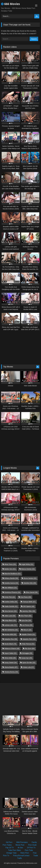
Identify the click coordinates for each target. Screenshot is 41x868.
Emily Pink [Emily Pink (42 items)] (10, 597)
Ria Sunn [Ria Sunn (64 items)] (30, 648)
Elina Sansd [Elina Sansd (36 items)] (32, 592)
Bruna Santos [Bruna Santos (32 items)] (30, 578)
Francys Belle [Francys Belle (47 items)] (29, 602)
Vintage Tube (11, 853)
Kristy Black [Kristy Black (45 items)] (10, 620)
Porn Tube (29, 850)
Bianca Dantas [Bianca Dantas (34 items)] (28, 569)
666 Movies (10, 4)
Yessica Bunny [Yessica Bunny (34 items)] (11, 672)
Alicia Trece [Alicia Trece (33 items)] (10, 564)
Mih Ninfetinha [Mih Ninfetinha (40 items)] (11, 630)
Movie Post (20, 845)
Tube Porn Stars (14, 850)
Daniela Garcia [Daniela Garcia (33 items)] (11, 583)
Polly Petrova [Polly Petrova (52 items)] (28, 644)
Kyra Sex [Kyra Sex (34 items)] (26, 620)
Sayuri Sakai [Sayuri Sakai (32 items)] (10, 653)
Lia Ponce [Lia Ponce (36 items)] (27, 625)
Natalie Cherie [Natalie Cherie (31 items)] (28, 634)
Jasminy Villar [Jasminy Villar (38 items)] (29, 611)
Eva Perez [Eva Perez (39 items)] (26, 597)
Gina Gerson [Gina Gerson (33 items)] (10, 611)
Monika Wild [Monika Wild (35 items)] (10, 634)
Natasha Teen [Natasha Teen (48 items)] (29, 639)
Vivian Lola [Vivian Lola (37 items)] (28, 667)
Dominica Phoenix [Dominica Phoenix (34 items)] (12, 592)
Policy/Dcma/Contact (21, 856)
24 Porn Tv (31, 848)
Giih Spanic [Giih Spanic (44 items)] (29, 606)
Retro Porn (25, 853)
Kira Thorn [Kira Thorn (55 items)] (26, 616)
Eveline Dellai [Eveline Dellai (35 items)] (11, 602)
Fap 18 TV (10, 848)
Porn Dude (32, 845)
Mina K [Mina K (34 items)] (27, 630)
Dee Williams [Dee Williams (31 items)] (11, 588)
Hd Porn (9, 842)
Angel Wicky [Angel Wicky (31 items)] (27, 564)
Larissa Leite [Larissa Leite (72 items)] (10, 625)
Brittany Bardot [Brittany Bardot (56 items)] (11, 578)
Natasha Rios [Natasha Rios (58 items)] (11, 639)
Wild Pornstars (22, 842)
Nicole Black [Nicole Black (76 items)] (10, 644)
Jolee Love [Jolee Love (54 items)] (10, 616)
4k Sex (20, 848)
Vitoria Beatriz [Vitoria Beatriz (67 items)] (11, 667)
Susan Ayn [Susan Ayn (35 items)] (27, 658)
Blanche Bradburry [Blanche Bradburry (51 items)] (13, 574)
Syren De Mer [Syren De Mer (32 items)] (29, 663)
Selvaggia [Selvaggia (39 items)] (27, 653)
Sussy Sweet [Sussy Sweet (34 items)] (11, 663)
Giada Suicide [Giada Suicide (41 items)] (11, 606)
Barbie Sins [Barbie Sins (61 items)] (10, 569)
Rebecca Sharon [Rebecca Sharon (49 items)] (12, 648)
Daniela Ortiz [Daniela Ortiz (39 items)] (30, 583)
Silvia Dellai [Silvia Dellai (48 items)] (10, 658)
